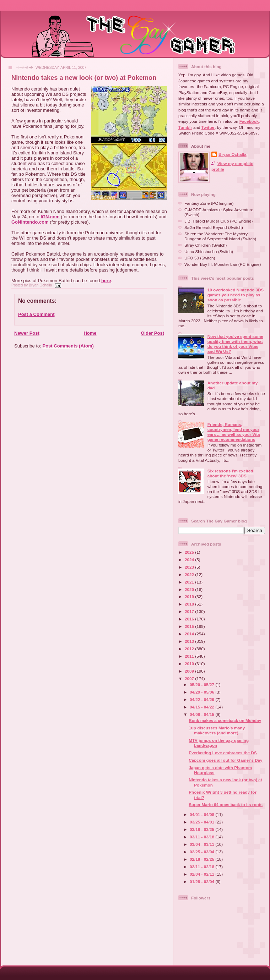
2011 (190, 656)
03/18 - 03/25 (202, 829)
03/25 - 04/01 (202, 822)
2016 (190, 619)
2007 (190, 678)
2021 (190, 582)
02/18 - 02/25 (202, 859)
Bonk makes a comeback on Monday (225, 720)
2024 (190, 560)
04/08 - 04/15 (202, 714)
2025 (190, 552)
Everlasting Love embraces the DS (223, 753)
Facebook (249, 121)
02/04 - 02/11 (202, 874)
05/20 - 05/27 (202, 685)
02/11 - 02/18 (202, 867)
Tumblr (185, 127)
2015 (190, 626)
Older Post (152, 333)
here (106, 281)
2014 (190, 634)
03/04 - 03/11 (202, 844)
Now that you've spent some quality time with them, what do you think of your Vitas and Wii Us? (235, 344)
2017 (190, 611)
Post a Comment (36, 314)
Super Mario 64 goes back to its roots (226, 804)
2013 (190, 641)
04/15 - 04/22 (202, 707)
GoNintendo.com (30, 222)
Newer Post (27, 333)
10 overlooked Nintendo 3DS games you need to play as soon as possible (236, 295)
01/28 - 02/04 (202, 882)
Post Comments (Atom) (68, 346)
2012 (190, 649)
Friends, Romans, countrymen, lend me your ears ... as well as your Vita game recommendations (234, 432)
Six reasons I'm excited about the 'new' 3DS (230, 473)
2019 (190, 596)
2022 (190, 574)
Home (90, 333)
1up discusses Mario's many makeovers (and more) (217, 730)
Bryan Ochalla (233, 154)
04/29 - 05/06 (202, 692)
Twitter (208, 127)
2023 (190, 567)
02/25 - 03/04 (202, 852)
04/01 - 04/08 (202, 814)
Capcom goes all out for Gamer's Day (225, 760)
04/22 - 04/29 (202, 699)
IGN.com (50, 217)
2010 (190, 664)
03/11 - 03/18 (202, 837)
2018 (190, 604)
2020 (190, 589)
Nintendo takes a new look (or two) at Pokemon (84, 78)
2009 (190, 671)
